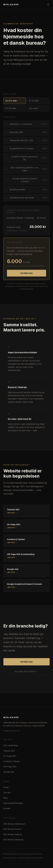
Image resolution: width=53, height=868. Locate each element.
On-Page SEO (10, 756)
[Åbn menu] (48, 4)
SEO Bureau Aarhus (12, 829)
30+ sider (33, 108)
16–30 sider (11, 108)
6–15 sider (34, 101)
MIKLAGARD (11, 4)
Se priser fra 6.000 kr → (26, 671)
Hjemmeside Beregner (13, 803)
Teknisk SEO (9, 751)
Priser (6, 787)
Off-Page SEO (10, 767)
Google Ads (9, 772)
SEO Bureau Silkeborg (13, 840)
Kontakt (7, 808)
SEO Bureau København (14, 824)
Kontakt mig (26, 273)
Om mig (7, 793)
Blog (5, 798)
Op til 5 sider (11, 101)
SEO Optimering (11, 745)
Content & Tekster (12, 761)
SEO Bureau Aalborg (13, 834)
